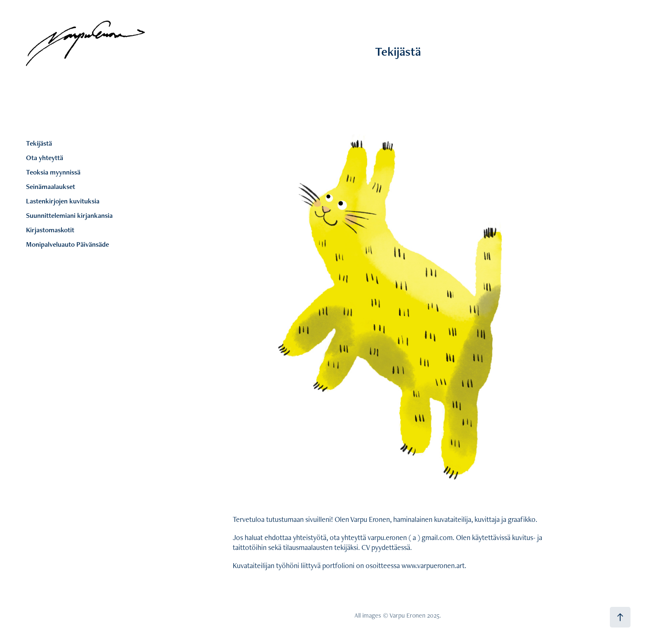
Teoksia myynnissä (53, 172)
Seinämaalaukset (51, 186)
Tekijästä (39, 143)
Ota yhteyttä (45, 158)
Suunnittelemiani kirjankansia (69, 215)
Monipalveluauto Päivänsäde (67, 244)
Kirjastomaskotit (50, 230)
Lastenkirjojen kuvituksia (63, 201)
